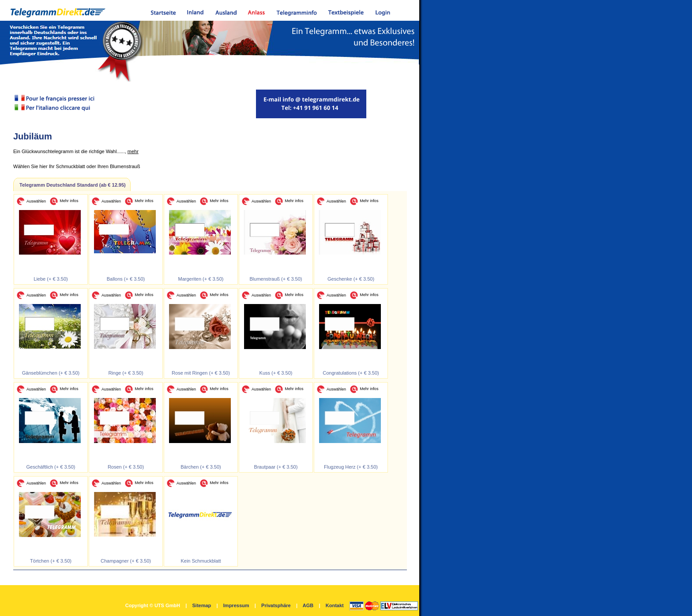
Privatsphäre (276, 605)
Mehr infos (69, 201)
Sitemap (201, 605)
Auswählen (36, 201)
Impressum (236, 605)
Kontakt (335, 605)
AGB (308, 605)
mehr (133, 151)
